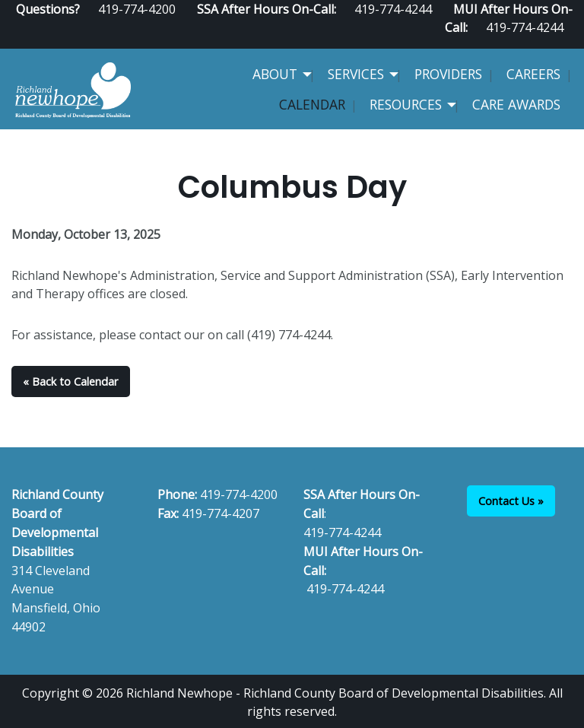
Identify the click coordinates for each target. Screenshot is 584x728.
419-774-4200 (239, 494)
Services (356, 74)
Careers (533, 74)
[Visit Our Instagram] (567, 43)
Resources (406, 104)
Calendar (312, 104)
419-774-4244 (525, 27)
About (275, 74)
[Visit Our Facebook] (518, 43)
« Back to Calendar (70, 381)
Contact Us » (511, 501)
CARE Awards (516, 104)
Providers (448, 74)
